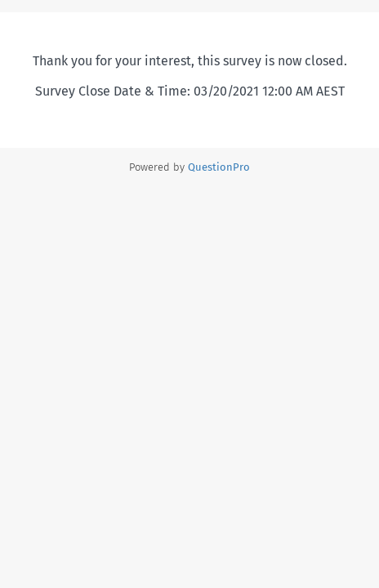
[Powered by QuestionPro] (219, 167)
